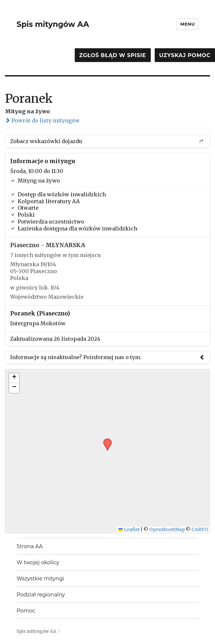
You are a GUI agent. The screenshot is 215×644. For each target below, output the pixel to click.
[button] (105, 440)
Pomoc (26, 611)
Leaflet (129, 530)
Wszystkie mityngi (40, 579)
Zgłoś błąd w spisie (113, 55)
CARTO (200, 530)
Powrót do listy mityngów (42, 120)
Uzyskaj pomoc (185, 55)
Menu (187, 24)
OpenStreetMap (167, 530)
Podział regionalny (41, 595)
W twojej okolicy (38, 562)
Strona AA (29, 546)
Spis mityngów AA (53, 24)
